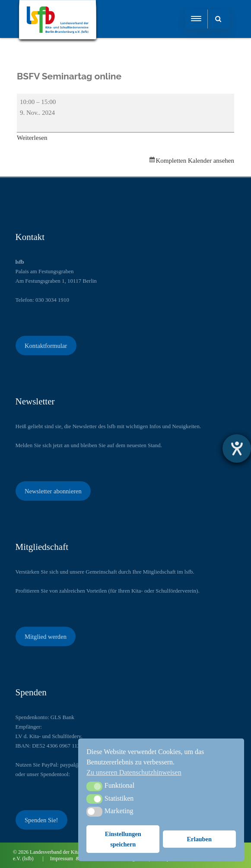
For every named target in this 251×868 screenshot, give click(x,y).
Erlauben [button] (199, 839)
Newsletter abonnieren (53, 491)
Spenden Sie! (41, 820)
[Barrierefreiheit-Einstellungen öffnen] (237, 448)
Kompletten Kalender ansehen (195, 161)
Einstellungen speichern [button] (123, 839)
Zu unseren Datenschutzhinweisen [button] (134, 772)
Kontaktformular (46, 346)
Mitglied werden (46, 637)
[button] (94, 786)
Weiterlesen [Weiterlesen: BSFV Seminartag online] (32, 138)
